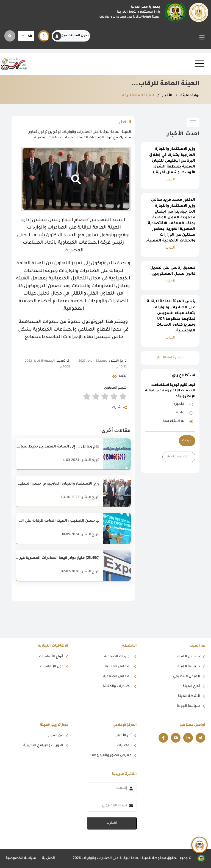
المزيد (170, 180)
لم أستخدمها (174, 421)
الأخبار (167, 96)
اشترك (112, 823)
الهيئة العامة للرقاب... (135, 96)
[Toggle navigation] (202, 37)
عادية (180, 413)
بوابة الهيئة (190, 96)
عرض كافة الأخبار (170, 358)
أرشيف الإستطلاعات (179, 457)
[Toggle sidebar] (193, 122)
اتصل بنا (48, 858)
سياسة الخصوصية (21, 858)
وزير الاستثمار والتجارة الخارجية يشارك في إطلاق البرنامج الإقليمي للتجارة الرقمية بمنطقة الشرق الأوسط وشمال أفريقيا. (172, 161)
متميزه (179, 404)
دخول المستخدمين (71, 36)
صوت (187, 440)
